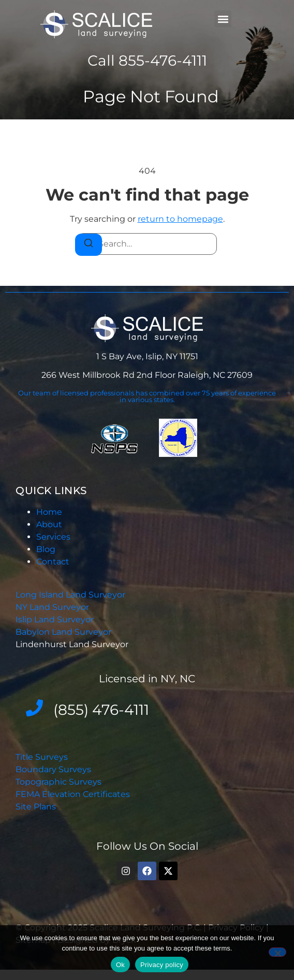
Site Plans (36, 807)
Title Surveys (42, 757)
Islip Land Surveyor (56, 619)
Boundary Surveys (53, 769)
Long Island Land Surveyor (70, 595)
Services (53, 537)
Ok (120, 965)
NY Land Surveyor (53, 607)
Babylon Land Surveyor (64, 632)
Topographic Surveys (58, 782)
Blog (46, 549)
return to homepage (180, 219)
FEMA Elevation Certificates (73, 794)
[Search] (89, 245)
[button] (223, 19)
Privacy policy (162, 965)
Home (49, 512)
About (49, 524)
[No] (277, 952)
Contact (53, 562)
